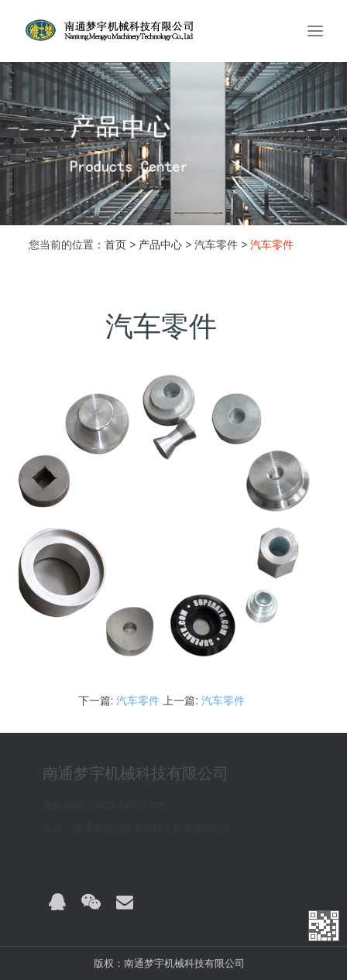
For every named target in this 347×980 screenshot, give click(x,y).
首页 (115, 245)
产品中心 (160, 245)
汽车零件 (138, 701)
